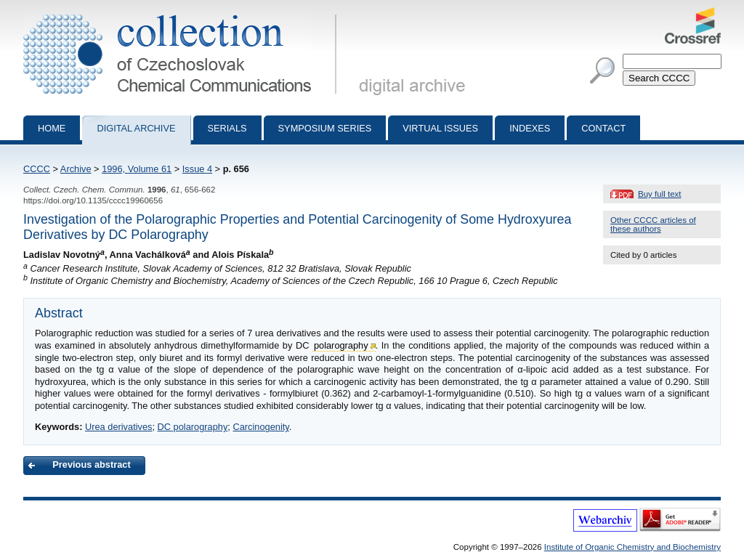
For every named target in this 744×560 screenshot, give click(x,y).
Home (52, 128)
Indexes (530, 128)
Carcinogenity (260, 427)
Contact (603, 128)
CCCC (37, 169)
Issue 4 (197, 169)
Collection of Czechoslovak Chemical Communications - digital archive (183, 13)
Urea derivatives (118, 427)
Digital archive (136, 128)
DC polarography (193, 427)
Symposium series (325, 128)
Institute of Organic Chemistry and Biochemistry (632, 547)
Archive (76, 169)
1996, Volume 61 (137, 169)
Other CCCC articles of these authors (653, 224)
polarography (341, 345)
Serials (227, 128)
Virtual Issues (440, 128)
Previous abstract (91, 464)
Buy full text (660, 194)
